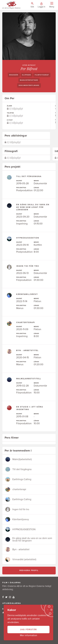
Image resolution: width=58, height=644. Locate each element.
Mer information (29, 635)
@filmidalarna (12, 603)
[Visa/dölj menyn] (52, 5)
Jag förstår (28, 630)
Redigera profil (29, 570)
